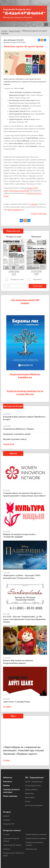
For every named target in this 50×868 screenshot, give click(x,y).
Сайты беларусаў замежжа (12, 845)
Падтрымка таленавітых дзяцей (17, 434)
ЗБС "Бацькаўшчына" (35, 778)
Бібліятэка (8, 778)
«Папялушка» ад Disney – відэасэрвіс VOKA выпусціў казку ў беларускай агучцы (22, 577)
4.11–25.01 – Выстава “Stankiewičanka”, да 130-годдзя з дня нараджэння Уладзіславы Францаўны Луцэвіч (24, 619)
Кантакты (8, 782)
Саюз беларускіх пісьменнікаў (19, 191)
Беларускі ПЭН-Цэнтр (18, 42)
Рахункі (28, 801)
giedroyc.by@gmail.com (16, 210)
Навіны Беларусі (15, 31)
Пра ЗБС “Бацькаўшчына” (34, 782)
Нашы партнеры (10, 796)
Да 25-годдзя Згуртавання (34, 805)
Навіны (6, 785)
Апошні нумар (14, 271)
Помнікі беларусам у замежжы (36, 834)
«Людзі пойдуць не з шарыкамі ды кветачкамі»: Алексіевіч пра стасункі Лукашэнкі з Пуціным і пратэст (23, 750)
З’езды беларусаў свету (33, 786)
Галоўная (4, 31)
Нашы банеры (30, 797)
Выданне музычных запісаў (15, 439)
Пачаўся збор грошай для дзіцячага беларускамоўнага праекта (18, 662)
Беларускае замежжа (12, 830)
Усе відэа (6, 760)
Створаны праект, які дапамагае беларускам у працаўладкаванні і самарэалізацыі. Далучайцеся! (24, 494)
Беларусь (7, 812)
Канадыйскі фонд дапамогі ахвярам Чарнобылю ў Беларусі (24, 418)
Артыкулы (7, 820)
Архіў (14, 274)
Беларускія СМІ (9, 824)
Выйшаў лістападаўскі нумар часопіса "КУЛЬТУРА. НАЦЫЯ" (19, 536)
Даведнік (6, 816)
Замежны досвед (31, 849)
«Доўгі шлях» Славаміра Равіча (17, 702)
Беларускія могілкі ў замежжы (36, 838)
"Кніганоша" (37, 279)
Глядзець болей (9, 444)
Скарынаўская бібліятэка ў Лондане (18, 429)
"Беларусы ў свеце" (17, 279)
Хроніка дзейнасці (31, 790)
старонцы (34, 204)
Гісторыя (6, 834)
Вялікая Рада (29, 793)
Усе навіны (7, 707)
